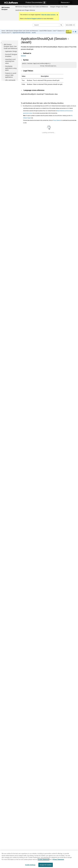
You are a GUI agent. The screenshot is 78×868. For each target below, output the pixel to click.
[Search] (61, 25)
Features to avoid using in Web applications (11, 75)
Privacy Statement (57, 121)
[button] (3, 45)
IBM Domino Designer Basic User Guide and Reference (32, 7)
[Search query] (48, 25)
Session (23, 56)
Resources (65, 2)
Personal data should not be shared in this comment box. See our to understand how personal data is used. (50, 122)
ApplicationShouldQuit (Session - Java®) (24, 33)
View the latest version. (48, 15)
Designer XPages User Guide (59, 7)
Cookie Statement (44, 859)
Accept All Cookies (46, 865)
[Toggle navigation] (44, 3)
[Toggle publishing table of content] (2, 43)
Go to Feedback (69, 32)
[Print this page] (76, 32)
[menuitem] (32, 7)
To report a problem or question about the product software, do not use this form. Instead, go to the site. (48, 117)
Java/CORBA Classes (45, 31)
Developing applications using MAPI (11, 68)
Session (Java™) (6, 33)
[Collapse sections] (74, 32)
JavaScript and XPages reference (25, 10)
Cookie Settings (30, 865)
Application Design (11, 51)
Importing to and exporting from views (10, 61)
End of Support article (34, 19)
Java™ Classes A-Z (59, 31)
